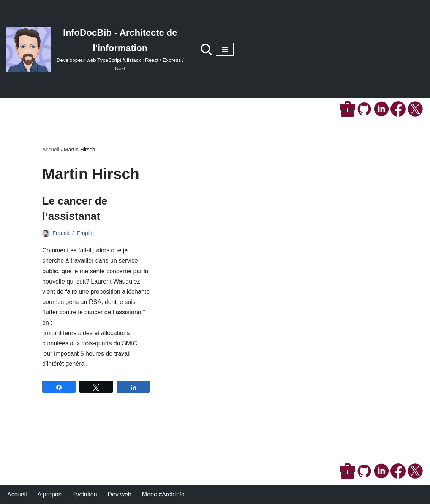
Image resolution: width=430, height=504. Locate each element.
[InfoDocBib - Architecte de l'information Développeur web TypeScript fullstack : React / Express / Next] (96, 49)
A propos (50, 494)
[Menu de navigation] (225, 49)
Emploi (85, 233)
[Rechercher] (206, 49)
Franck (61, 233)
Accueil (51, 150)
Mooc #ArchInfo (163, 494)
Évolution (85, 494)
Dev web (120, 494)
